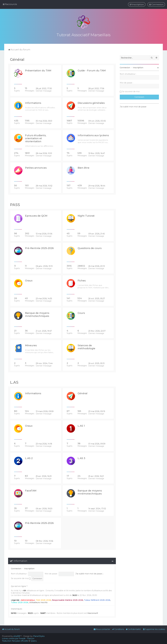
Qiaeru (34, 641)
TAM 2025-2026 (43, 600)
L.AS (14, 382)
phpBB (17, 636)
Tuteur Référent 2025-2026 (97, 600)
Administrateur (28, 600)
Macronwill (93, 613)
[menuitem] (156, 4)
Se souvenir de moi (21, 578)
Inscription (29, 568)
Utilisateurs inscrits (38, 602)
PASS (15, 204)
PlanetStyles (39, 636)
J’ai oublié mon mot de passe (89, 573)
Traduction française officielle (15, 641)
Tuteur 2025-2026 (20, 602)
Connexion (16, 568)
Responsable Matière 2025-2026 (68, 600)
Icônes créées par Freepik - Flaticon (18, 639)
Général (17, 59)
